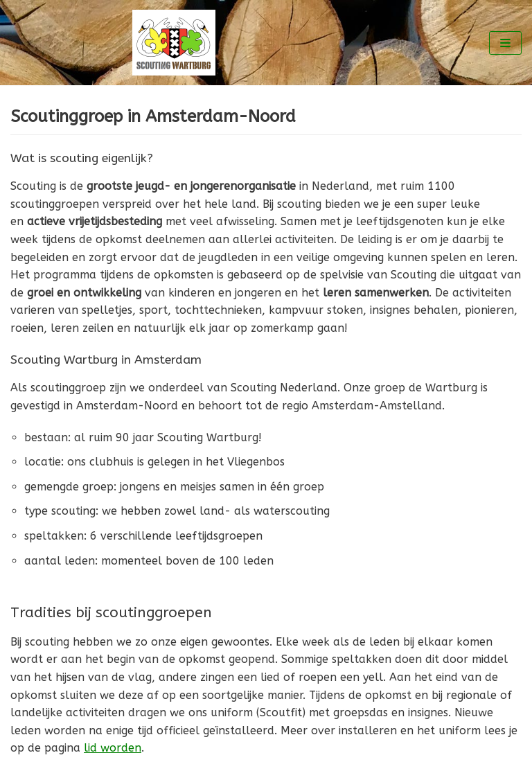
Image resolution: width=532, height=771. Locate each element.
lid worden (113, 748)
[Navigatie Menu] (505, 43)
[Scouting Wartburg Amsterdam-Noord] (177, 43)
